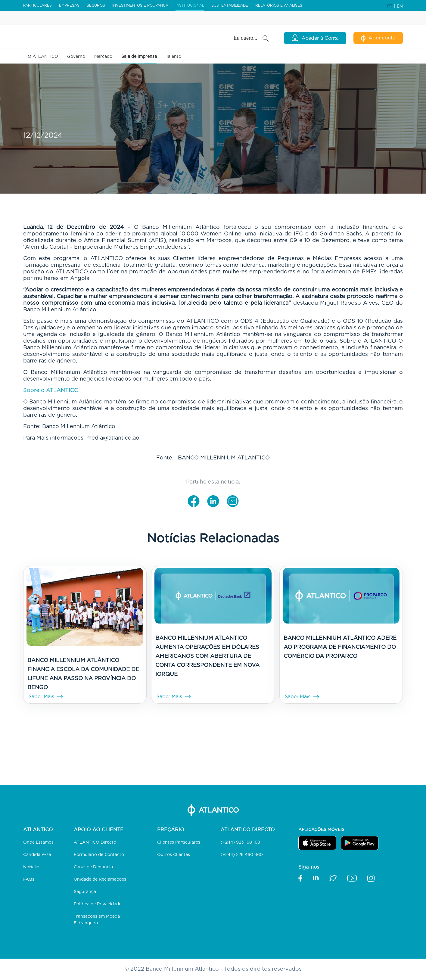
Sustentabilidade (230, 5)
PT (390, 6)
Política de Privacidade (98, 904)
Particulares (37, 5)
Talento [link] (174, 56)
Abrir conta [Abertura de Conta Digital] (378, 38)
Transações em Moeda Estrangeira (97, 919)
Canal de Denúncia (93, 867)
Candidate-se (37, 854)
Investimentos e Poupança (140, 5)
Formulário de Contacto (99, 854)
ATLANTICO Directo (95, 842)
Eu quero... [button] (252, 39)
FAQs (29, 879)
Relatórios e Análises (279, 5)
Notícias (32, 867)
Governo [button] (76, 56)
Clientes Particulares (179, 842)
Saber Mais (41, 697)
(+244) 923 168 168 (240, 842)
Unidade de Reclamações (100, 879)
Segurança (85, 891)
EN (400, 6)
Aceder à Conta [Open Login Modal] (315, 38)
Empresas (69, 5)
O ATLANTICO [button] (43, 56)
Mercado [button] (103, 56)
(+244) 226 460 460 (242, 854)
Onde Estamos (38, 842)
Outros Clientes (174, 854)
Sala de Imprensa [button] (139, 56)
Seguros (96, 5)
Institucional (190, 5)
